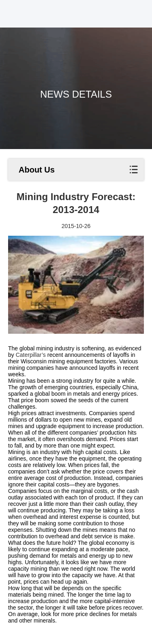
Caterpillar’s (30, 355)
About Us (37, 170)
